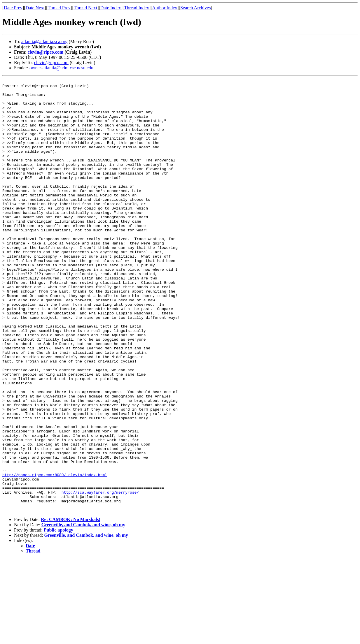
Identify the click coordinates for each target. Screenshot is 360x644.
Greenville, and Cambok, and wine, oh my (83, 610)
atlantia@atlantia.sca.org (44, 42)
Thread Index (137, 8)
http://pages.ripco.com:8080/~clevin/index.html (55, 554)
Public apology (58, 616)
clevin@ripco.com (45, 52)
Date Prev (13, 8)
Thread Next (85, 8)
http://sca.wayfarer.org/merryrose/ (100, 575)
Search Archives (195, 8)
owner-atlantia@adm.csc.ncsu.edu (61, 68)
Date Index (111, 8)
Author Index (165, 8)
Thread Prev (59, 8)
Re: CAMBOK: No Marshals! (71, 605)
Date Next (35, 8)
